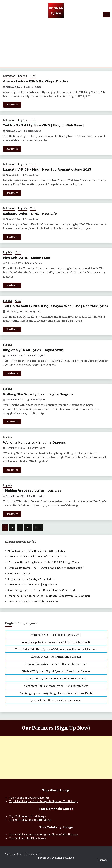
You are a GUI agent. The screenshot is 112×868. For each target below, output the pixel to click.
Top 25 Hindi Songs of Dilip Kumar (30, 820)
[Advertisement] (56, 44)
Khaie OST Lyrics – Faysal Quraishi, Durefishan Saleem (56, 671)
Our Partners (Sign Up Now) (56, 728)
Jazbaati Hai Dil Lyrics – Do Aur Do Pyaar (56, 700)
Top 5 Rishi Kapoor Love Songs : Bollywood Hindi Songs (43, 801)
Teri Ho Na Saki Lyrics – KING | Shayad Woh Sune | (43, 125)
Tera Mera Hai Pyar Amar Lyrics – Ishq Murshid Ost (56, 686)
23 (28, 527)
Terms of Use (14, 854)
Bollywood (9, 76)
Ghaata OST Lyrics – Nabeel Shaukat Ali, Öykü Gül (56, 679)
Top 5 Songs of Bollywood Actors (29, 798)
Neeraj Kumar (34, 87)
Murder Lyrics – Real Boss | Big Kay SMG (33, 585)
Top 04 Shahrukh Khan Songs (27, 838)
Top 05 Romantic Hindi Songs (27, 816)
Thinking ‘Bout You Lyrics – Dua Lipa (32, 491)
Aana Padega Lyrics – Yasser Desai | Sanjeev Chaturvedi (42, 590)
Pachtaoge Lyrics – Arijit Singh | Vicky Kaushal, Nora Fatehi (56, 693)
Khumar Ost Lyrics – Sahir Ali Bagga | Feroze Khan (56, 664)
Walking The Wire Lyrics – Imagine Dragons (38, 394)
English (22, 76)
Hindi (33, 76)
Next (38, 527)
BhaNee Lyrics (38, 356)
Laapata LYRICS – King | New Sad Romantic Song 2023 (47, 169)
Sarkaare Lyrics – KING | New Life (30, 214)
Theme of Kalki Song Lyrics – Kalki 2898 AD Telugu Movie (44, 562)
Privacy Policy (34, 854)
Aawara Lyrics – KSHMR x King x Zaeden (35, 81)
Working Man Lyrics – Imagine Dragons (34, 442)
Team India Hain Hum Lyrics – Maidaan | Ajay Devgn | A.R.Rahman (49, 596)
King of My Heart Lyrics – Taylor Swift (33, 350)
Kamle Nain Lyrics (19, 573)
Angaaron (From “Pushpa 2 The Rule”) (31, 579)
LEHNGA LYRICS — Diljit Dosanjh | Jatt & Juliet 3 (37, 557)
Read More (12, 105)
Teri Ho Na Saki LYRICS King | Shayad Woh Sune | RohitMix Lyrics (55, 306)
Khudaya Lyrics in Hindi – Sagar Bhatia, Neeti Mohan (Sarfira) (46, 568)
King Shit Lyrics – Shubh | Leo (27, 258)
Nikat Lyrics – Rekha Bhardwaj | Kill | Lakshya (37, 551)
